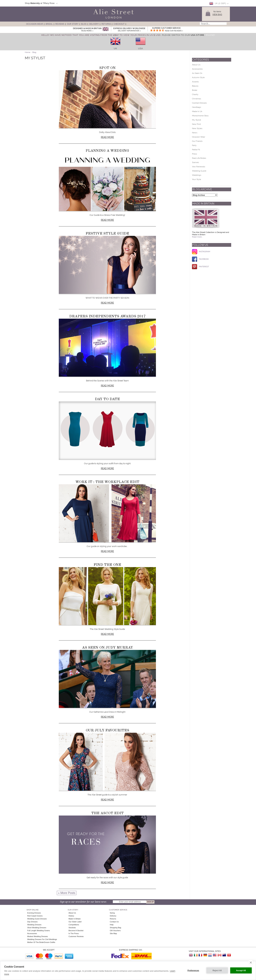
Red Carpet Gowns (35, 916)
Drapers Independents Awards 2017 (107, 316)
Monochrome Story (200, 116)
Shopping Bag (116, 928)
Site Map (113, 933)
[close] (251, 962)
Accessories (197, 69)
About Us (196, 65)
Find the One (107, 565)
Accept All (241, 971)
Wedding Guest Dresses (37, 919)
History (71, 916)
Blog (84, 24)
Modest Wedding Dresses (38, 936)
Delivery (94, 24)
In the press (74, 933)
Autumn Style (198, 77)
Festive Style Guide (107, 234)
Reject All (217, 971)
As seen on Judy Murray (107, 648)
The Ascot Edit (107, 813)
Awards (195, 82)
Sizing (112, 913)
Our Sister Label (75, 922)
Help (112, 925)
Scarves (195, 162)
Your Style (196, 179)
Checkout (119, 24)
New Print (196, 124)
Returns (106, 24)
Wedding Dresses (34, 925)
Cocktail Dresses (199, 103)
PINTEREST (200, 267)
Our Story (73, 24)
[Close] (210, 35)
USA (141, 48)
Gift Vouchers (115, 931)
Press (194, 154)
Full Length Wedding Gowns (39, 931)
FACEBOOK (200, 259)
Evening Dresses (34, 913)
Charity (195, 94)
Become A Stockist (76, 931)
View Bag (217, 15)
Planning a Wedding (107, 151)
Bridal (49, 24)
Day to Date (107, 399)
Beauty (195, 86)
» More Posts (67, 893)
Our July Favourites (107, 730)
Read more (107, 137)
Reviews (60, 24)
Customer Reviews (76, 936)
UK (115, 48)
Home (28, 52)
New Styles (197, 128)
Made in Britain (75, 919)
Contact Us (114, 922)
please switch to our (183, 35)
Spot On (107, 68)
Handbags (196, 107)
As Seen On (197, 73)
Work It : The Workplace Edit (107, 482)
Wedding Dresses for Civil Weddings (42, 939)
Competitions (74, 925)
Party (194, 145)
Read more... (198, 237)
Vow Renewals (199, 167)
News (195, 133)
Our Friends (197, 141)
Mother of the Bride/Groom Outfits (41, 942)
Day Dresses (32, 922)
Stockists (72, 928)
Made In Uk (197, 111)
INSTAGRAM (201, 252)
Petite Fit (196, 150)
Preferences (193, 971)
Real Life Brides (199, 158)
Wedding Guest (199, 171)
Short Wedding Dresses (37, 928)
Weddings (197, 175)
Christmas (196, 99)
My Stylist (196, 120)
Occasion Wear (35, 24)
